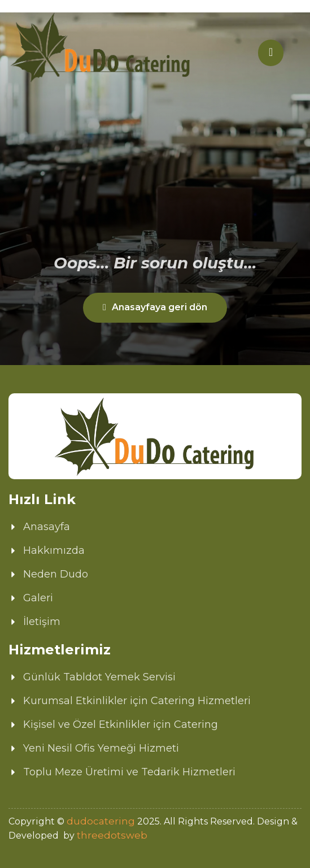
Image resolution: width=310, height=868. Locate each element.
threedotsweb (112, 835)
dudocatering (101, 821)
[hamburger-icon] (271, 53)
